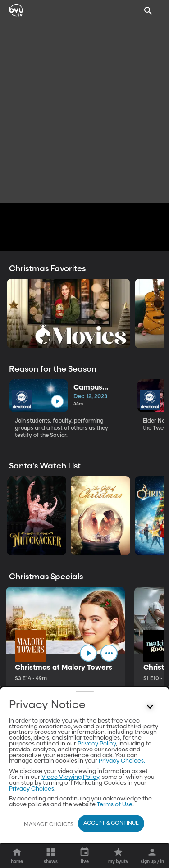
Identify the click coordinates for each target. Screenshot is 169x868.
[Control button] (150, 707)
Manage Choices (49, 825)
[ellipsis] (109, 653)
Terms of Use (115, 805)
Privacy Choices (32, 789)
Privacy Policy (97, 744)
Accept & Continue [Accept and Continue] (111, 823)
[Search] (148, 11)
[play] (57, 402)
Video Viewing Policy (70, 777)
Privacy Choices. (122, 761)
